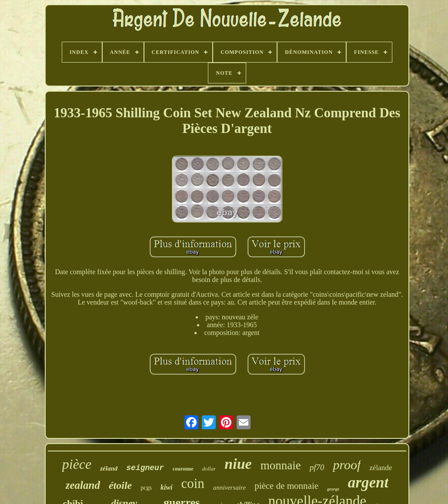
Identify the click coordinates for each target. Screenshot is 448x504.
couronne (183, 469)
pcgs (146, 488)
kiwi (167, 487)
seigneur (145, 468)
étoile (120, 485)
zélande (381, 468)
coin (193, 483)
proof (347, 465)
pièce (77, 464)
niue (238, 464)
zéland (109, 468)
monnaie (281, 465)
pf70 (317, 467)
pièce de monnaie (286, 486)
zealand (83, 485)
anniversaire (229, 487)
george (333, 489)
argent (368, 482)
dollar (209, 469)
